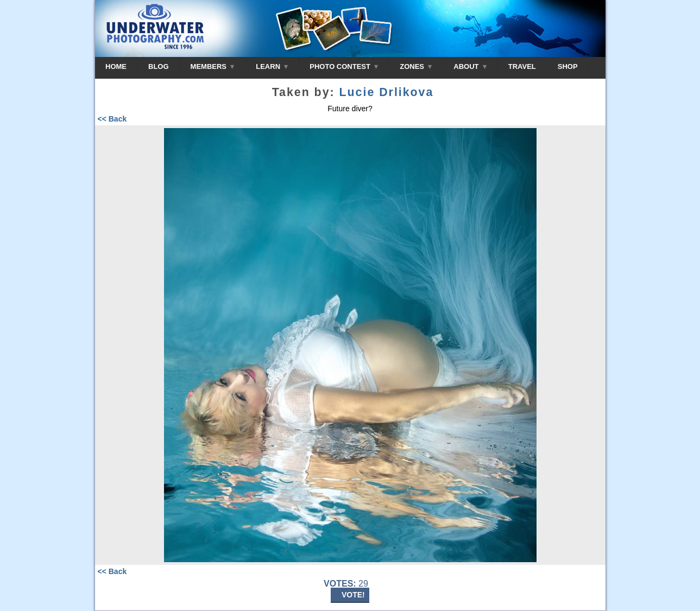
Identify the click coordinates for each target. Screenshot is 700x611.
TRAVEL (522, 66)
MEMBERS (213, 66)
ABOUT (470, 66)
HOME (116, 66)
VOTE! (353, 595)
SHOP (568, 66)
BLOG (159, 66)
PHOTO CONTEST (344, 66)
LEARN (272, 66)
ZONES (416, 66)
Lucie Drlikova (387, 92)
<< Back (112, 119)
